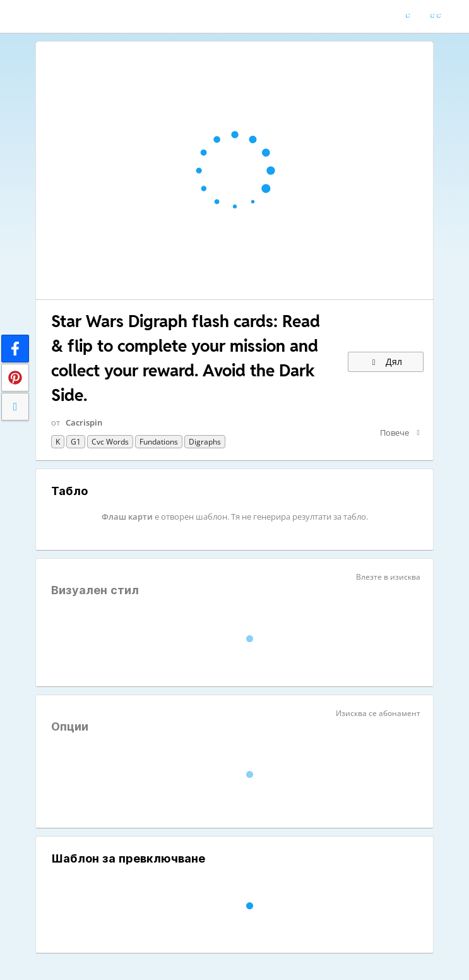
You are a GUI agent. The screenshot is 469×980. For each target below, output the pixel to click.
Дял (386, 362)
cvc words (110, 442)
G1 (76, 442)
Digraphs (205, 442)
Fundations (159, 442)
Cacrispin (84, 422)
